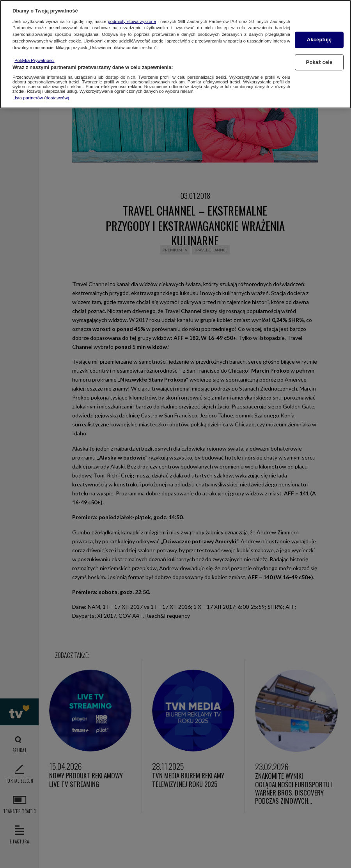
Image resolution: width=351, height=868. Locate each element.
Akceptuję (319, 40)
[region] (175, 54)
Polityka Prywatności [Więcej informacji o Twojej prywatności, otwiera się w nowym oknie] (35, 60)
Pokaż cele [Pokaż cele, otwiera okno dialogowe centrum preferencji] (319, 62)
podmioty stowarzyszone (132, 21)
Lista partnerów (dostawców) (41, 98)
